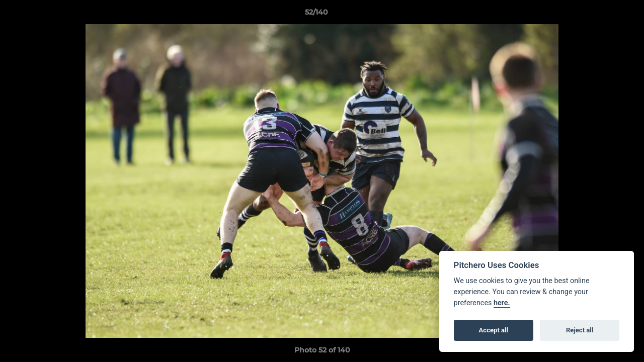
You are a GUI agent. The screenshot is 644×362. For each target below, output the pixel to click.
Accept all (494, 330)
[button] (602, 15)
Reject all (580, 330)
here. (502, 303)
